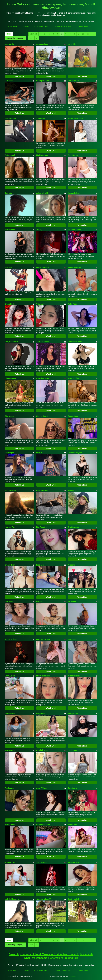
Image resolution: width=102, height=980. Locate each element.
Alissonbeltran (74, 676)
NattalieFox (73, 601)
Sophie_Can (10, 862)
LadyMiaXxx (42, 601)
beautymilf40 (73, 378)
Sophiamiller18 (43, 44)
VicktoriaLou (10, 491)
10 (83, 34)
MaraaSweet (10, 714)
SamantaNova (74, 81)
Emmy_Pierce (11, 565)
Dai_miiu (9, 193)
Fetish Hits (72, 976)
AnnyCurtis (10, 750)
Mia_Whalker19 (11, 342)
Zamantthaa (73, 416)
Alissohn (72, 565)
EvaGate (8, 267)
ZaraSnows (73, 788)
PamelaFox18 (74, 862)
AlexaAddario (11, 119)
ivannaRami (10, 825)
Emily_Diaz (72, 750)
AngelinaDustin (43, 378)
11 (88, 34)
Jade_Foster (73, 304)
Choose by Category (16, 38)
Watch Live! (20, 76)
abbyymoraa (73, 714)
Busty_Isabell (74, 899)
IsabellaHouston (12, 899)
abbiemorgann (42, 267)
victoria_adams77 (44, 899)
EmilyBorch (73, 155)
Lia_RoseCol (42, 527)
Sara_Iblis (72, 44)
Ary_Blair (9, 601)
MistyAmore (10, 676)
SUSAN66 (9, 81)
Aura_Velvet (41, 788)
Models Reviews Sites (63, 27)
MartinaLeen (10, 230)
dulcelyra (72, 491)
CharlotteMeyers (75, 453)
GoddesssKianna (75, 342)
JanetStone (73, 825)
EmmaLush (10, 304)
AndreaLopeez (42, 342)
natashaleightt (42, 193)
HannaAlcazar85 (43, 825)
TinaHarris (9, 44)
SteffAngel (9, 453)
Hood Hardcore (85, 27)
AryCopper (9, 788)
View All (33, 34)
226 (31, 38)
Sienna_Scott (42, 416)
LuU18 (39, 453)
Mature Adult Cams (41, 27)
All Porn (26, 27)
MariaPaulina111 (43, 676)
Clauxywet (41, 304)
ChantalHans (10, 378)
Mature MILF (12, 27)
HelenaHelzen (42, 491)
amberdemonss (74, 267)
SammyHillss (42, 862)
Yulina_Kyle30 (11, 639)
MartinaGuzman (43, 639)
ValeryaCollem (74, 193)
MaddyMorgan (42, 155)
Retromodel (10, 155)
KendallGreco (42, 750)
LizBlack (40, 565)
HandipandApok (43, 81)
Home (9, 34)
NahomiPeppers (75, 230)
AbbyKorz (41, 119)
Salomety (72, 639)
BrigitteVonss (74, 527)
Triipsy (39, 230)
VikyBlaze (40, 714)
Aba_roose (9, 416)
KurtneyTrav (10, 527)
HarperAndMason (75, 119)
